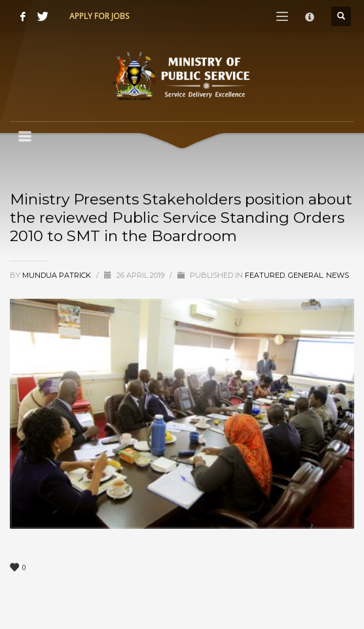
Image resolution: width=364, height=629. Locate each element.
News (337, 275)
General (305, 275)
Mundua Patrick (58, 275)
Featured (265, 275)
